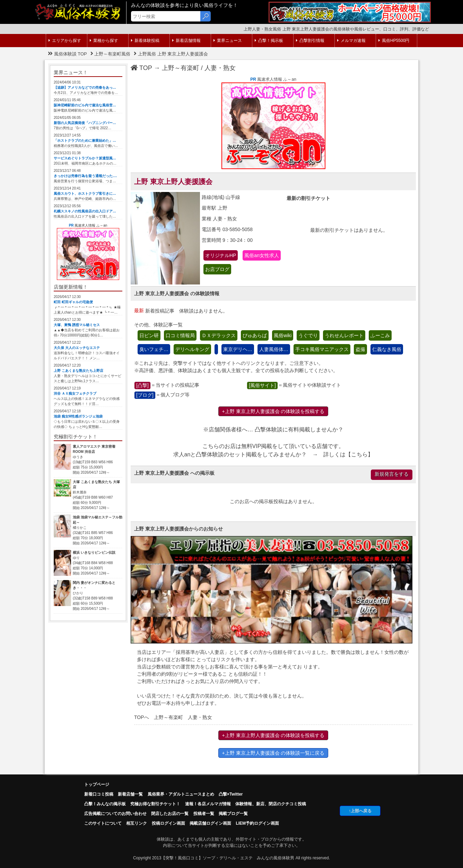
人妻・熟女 (220, 68)
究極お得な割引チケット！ (155, 804)
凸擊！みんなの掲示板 (105, 804)
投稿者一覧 (204, 814)
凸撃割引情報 (310, 41)
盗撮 (360, 349)
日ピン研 (149, 335)
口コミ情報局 (180, 335)
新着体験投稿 (145, 41)
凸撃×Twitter (231, 794)
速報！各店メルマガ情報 (208, 804)
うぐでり (308, 335)
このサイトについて (103, 823)
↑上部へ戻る (360, 811)
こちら (359, 454)
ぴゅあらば (255, 335)
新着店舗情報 (186, 41)
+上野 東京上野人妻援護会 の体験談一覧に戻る (273, 753)
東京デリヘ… (238, 349)
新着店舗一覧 (130, 794)
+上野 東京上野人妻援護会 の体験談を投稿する (273, 411)
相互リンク (137, 823)
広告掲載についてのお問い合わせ (115, 814)
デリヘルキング (192, 349)
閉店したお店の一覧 (170, 814)
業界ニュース (228, 41)
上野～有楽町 (181, 68)
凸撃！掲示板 (269, 41)
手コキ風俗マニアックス (322, 349)
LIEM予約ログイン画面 (257, 823)
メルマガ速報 (351, 41)
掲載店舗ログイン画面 (210, 823)
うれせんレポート (344, 335)
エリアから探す (65, 41)
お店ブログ (217, 269)
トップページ (97, 784)
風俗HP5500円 (394, 41)
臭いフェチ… (154, 349)
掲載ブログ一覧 (233, 814)
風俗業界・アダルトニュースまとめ (181, 794)
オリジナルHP (221, 255)
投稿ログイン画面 (168, 823)
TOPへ (142, 717)
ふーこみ (380, 335)
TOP (141, 68)
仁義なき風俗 (387, 349)
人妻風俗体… (274, 349)
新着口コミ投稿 (99, 794)
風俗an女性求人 (262, 255)
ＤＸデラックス (219, 335)
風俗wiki (283, 335)
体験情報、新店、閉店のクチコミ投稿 (271, 804)
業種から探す (104, 41)
